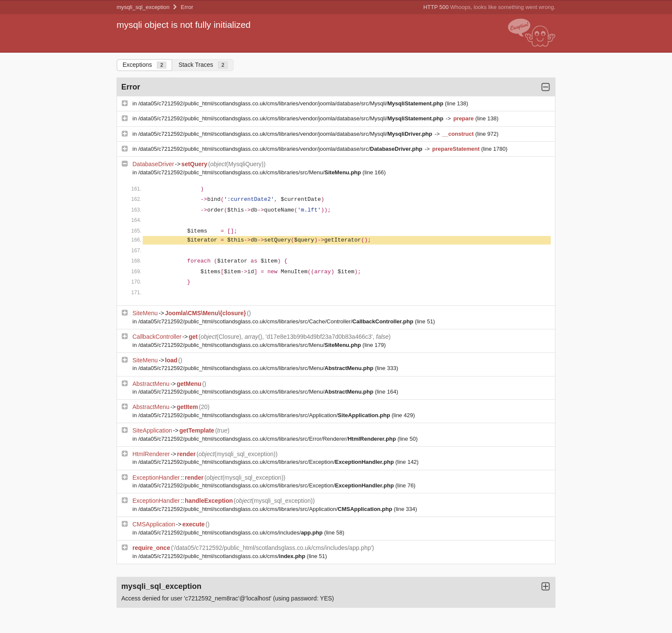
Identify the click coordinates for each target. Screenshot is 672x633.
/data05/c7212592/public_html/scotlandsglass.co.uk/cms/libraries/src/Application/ (265, 415)
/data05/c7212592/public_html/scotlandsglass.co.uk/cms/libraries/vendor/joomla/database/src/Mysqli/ (292, 103)
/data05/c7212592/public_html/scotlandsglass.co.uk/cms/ (223, 556)
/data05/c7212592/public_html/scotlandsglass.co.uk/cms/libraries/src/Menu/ (250, 172)
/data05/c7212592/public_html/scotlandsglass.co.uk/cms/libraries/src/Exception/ (267, 462)
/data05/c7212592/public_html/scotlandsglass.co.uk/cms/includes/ (231, 533)
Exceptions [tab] (144, 65)
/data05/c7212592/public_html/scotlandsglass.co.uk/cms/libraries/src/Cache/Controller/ (277, 321)
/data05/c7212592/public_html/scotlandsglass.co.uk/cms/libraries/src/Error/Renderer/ (268, 439)
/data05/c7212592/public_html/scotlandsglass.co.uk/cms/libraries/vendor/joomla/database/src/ (281, 149)
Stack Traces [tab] (203, 65)
